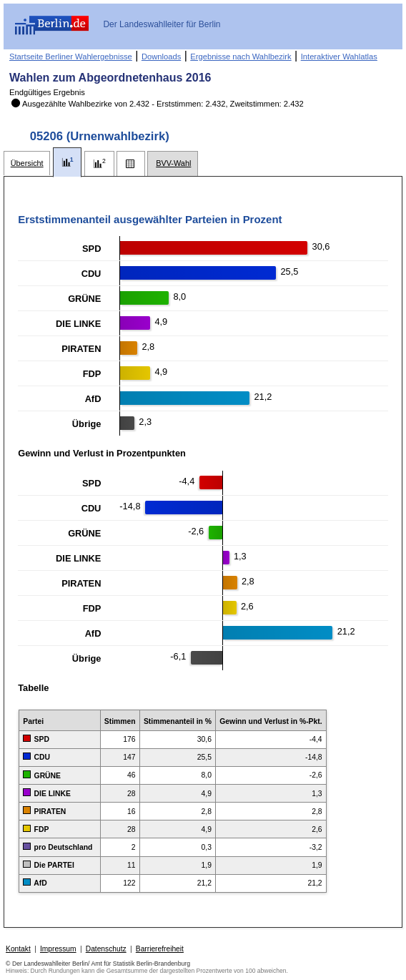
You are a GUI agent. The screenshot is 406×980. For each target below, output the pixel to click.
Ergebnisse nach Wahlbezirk (241, 57)
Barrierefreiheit (160, 949)
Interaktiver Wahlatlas (339, 57)
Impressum (58, 949)
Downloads (161, 57)
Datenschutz (106, 949)
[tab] (27, 163)
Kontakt (18, 949)
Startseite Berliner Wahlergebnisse (71, 57)
